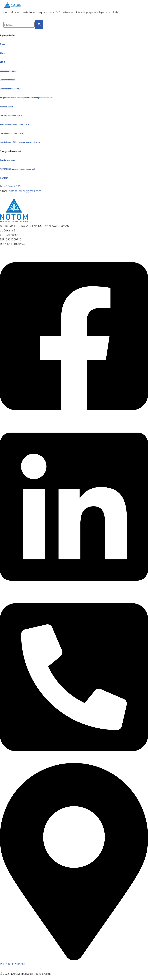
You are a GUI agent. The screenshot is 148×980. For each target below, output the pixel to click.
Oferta (3, 53)
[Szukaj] (19, 25)
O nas (2, 44)
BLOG (2, 62)
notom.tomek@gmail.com (25, 191)
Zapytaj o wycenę (7, 160)
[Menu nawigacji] (141, 5)
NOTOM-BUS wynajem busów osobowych (18, 169)
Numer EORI (6, 107)
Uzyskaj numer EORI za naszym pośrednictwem (20, 142)
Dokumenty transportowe (11, 89)
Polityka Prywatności (13, 964)
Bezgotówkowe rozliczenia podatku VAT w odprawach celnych (26, 98)
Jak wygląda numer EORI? (11, 115)
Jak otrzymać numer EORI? (11, 133)
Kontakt (4, 178)
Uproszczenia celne (8, 71)
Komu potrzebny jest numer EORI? (14, 124)
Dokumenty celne (7, 80)
